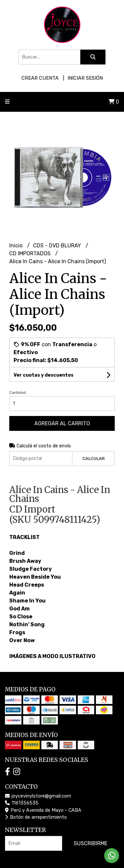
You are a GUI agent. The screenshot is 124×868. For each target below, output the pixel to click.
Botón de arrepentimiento (36, 817)
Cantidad (18, 393)
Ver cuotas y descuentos (43, 375)
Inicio (17, 246)
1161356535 (22, 803)
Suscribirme (91, 843)
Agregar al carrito (62, 423)
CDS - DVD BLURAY (58, 246)
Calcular (94, 458)
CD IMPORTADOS (31, 253)
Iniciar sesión (85, 78)
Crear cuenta (40, 78)
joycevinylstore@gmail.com (38, 796)
